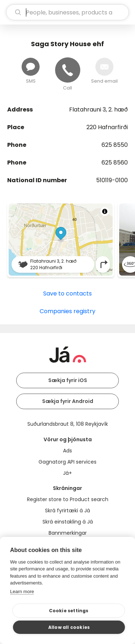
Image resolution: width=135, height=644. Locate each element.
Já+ (67, 473)
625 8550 (115, 145)
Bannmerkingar (68, 533)
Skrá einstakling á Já (68, 522)
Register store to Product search (68, 499)
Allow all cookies (69, 627)
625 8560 (115, 163)
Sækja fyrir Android (68, 401)
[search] (67, 12)
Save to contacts (67, 293)
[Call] (68, 70)
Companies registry (67, 311)
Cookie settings (69, 611)
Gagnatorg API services (67, 462)
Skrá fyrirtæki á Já (67, 511)
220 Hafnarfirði (107, 127)
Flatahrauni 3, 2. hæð (98, 109)
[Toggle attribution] (105, 211)
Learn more (22, 592)
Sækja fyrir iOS (68, 380)
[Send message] (31, 67)
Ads (67, 451)
